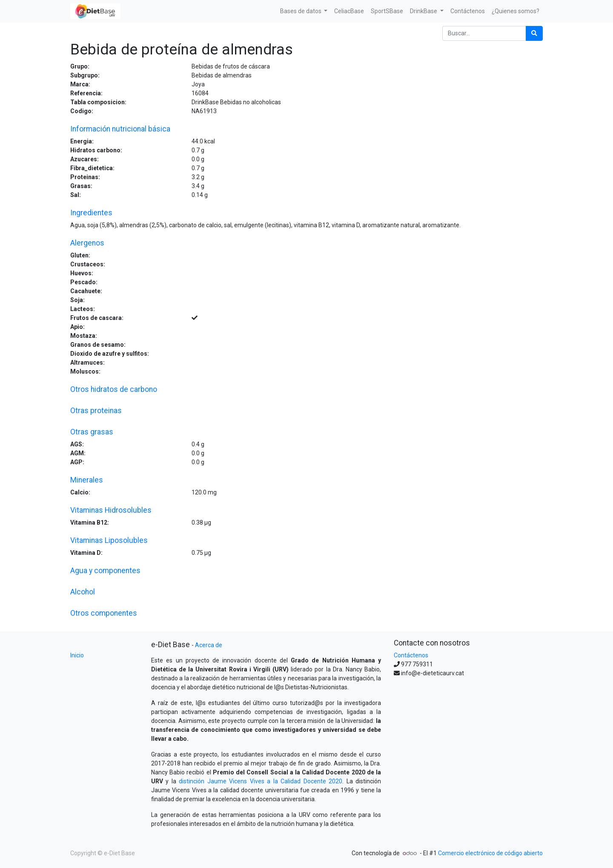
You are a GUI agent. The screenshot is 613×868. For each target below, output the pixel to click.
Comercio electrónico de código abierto (490, 853)
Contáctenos (411, 655)
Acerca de (209, 645)
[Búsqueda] (534, 33)
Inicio (77, 655)
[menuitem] (349, 11)
